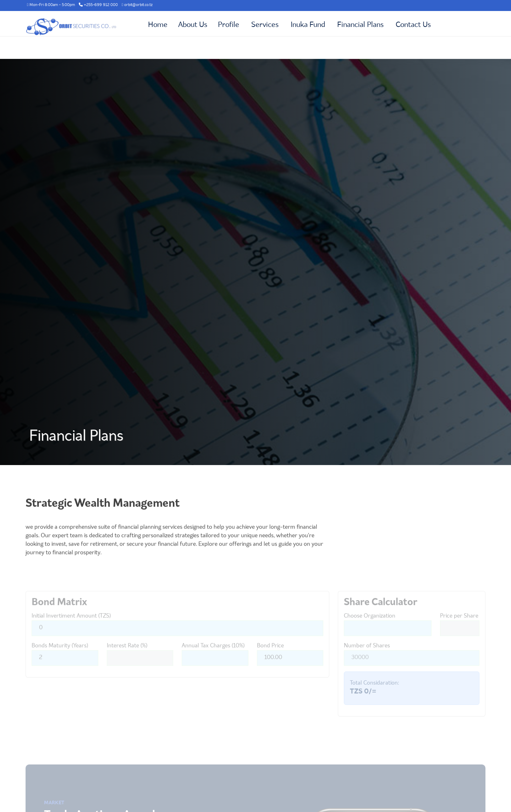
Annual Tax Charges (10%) (213, 657)
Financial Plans (360, 25)
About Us (193, 25)
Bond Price (270, 657)
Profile (229, 25)
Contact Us (413, 25)
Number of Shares (367, 657)
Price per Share (459, 627)
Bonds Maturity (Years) (60, 657)
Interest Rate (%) (127, 657)
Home (158, 25)
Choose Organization (370, 627)
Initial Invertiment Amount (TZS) (71, 627)
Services (265, 25)
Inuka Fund (308, 25)
